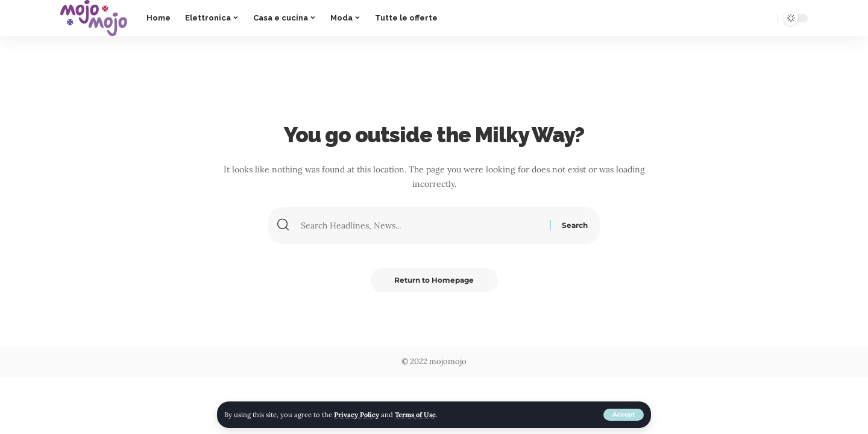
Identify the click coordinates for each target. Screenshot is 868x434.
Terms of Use (415, 415)
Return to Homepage (434, 280)
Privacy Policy (357, 415)
